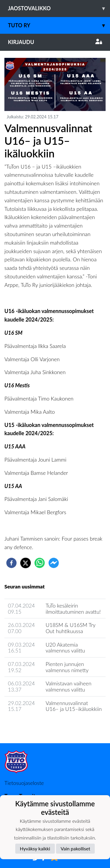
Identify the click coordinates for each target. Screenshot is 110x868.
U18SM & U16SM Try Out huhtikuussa (70, 628)
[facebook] (11, 563)
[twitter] (26, 563)
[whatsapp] (40, 563)
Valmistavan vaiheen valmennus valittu (68, 686)
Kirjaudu (55, 42)
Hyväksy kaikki (35, 848)
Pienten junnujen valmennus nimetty (67, 667)
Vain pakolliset (76, 848)
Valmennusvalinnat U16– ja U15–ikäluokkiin (74, 706)
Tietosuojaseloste (24, 783)
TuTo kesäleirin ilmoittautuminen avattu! (73, 609)
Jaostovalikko (59, 8)
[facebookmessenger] (54, 563)
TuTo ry (59, 25)
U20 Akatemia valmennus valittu (65, 648)
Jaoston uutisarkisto (31, 726)
